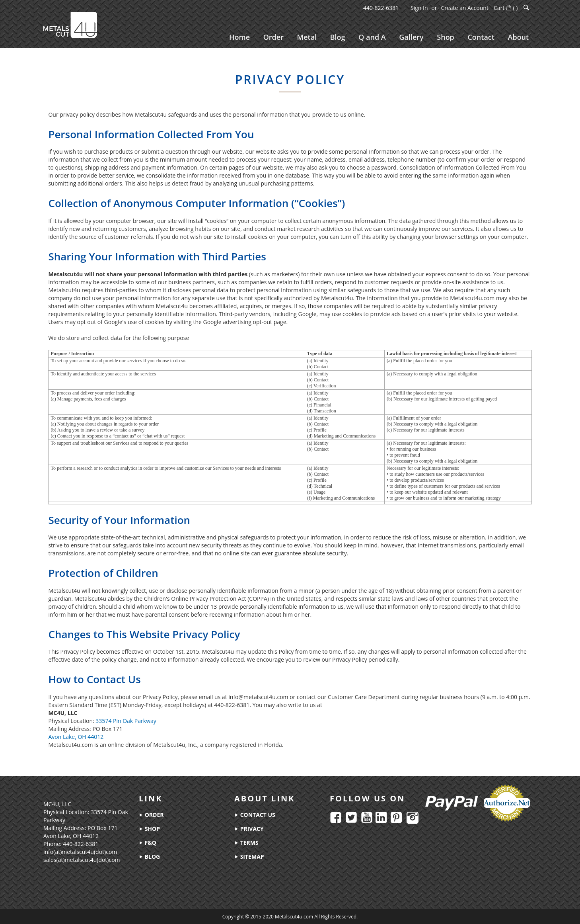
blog (149, 857)
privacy (249, 829)
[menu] (378, 37)
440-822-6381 (381, 8)
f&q (148, 843)
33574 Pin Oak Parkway (126, 724)
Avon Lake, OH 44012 (76, 739)
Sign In (419, 8)
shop (149, 829)
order (151, 815)
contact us (255, 815)
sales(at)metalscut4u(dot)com (82, 860)
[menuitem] (238, 37)
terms (246, 843)
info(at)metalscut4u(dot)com (80, 852)
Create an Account (465, 8)
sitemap (249, 857)
